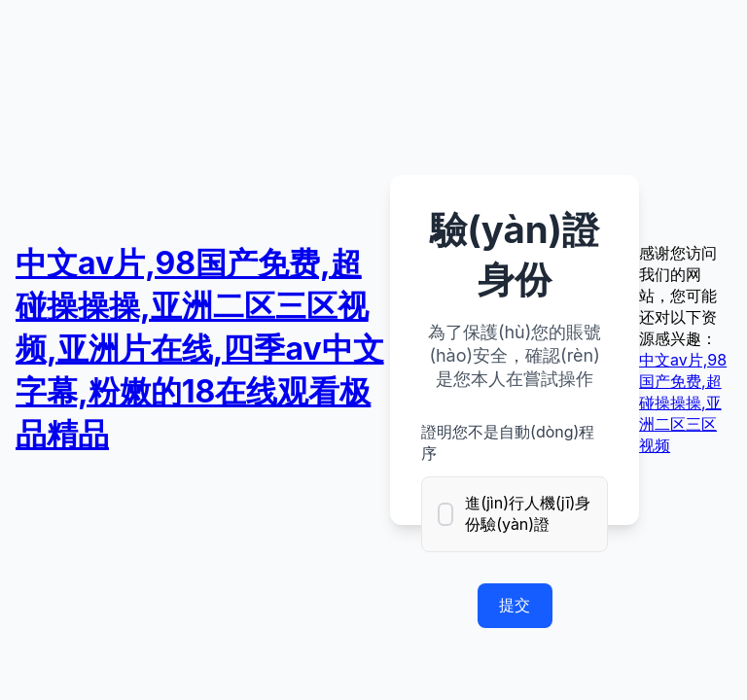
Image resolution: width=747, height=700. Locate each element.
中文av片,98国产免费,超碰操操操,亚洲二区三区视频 (683, 402)
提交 (515, 605)
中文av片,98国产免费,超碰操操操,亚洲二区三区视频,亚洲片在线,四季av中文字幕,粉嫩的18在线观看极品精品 (200, 349)
